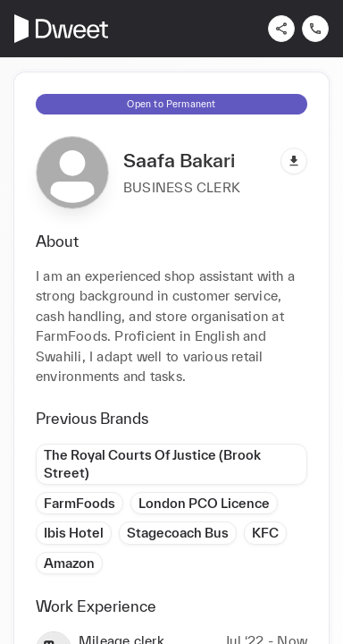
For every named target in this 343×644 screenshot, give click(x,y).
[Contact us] (315, 29)
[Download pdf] (294, 161)
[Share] (281, 29)
